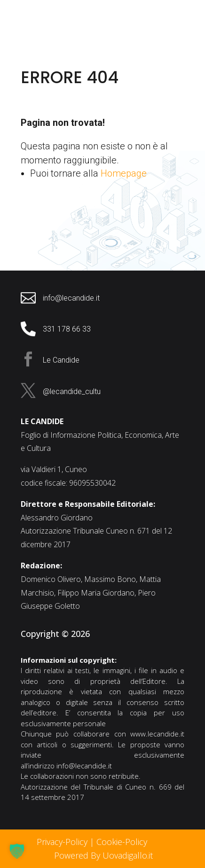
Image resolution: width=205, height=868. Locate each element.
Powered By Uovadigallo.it (103, 855)
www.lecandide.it (157, 734)
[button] (17, 851)
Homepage (124, 173)
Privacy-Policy (62, 842)
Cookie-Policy (123, 842)
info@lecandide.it (84, 766)
